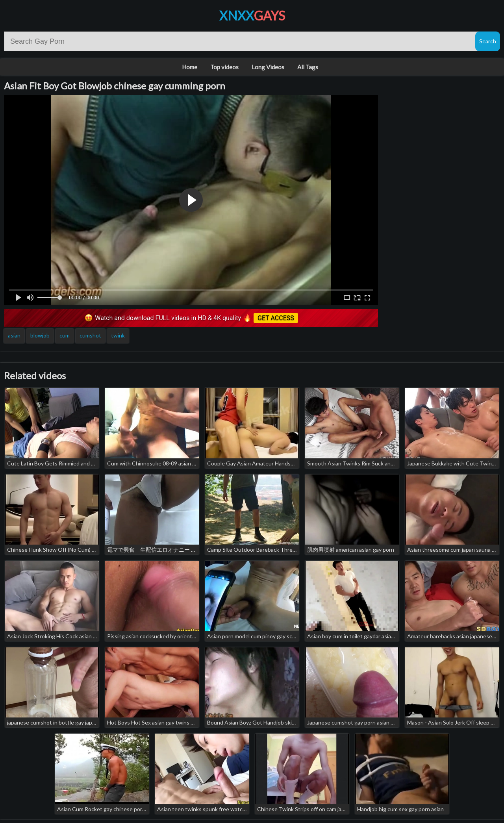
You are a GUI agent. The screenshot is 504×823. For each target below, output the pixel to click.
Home (190, 67)
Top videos (224, 67)
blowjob (40, 335)
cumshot (90, 335)
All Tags (308, 67)
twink (118, 335)
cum (65, 335)
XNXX (252, 16)
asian (14, 335)
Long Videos (268, 67)
